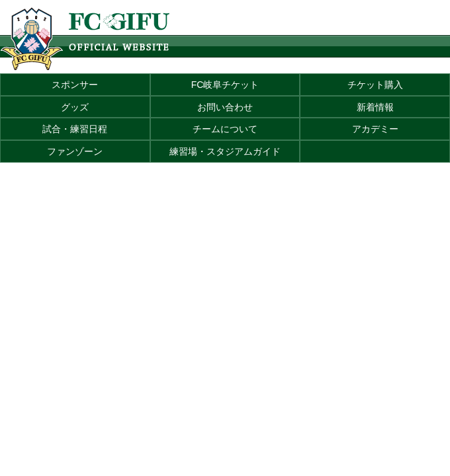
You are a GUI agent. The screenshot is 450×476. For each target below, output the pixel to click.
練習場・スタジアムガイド (225, 151)
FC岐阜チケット (225, 85)
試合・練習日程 (75, 129)
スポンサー (75, 85)
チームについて (225, 129)
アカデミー (375, 129)
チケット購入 (375, 85)
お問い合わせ (225, 107)
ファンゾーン (75, 151)
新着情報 (375, 107)
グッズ (75, 107)
